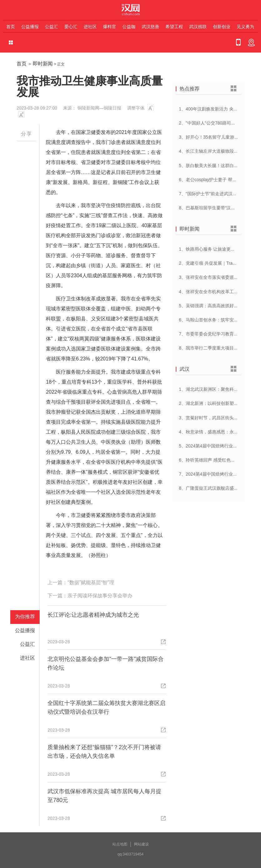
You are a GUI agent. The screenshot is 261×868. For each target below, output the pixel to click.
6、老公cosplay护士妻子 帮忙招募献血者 (219, 180)
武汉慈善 (150, 27)
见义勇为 (245, 27)
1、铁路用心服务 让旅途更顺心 (209, 249)
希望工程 (174, 27)
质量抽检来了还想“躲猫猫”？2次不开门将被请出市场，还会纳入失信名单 (104, 752)
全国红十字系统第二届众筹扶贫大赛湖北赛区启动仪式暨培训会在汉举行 (106, 707)
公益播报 (30, 27)
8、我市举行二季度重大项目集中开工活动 (219, 348)
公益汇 (52, 27)
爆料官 (110, 27)
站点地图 (120, 844)
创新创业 (222, 27)
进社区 (90, 27)
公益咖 (129, 27)
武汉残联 (198, 27)
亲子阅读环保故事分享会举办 (100, 596)
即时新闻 (43, 64)
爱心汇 (71, 27)
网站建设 (141, 844)
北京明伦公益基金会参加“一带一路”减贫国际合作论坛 (106, 663)
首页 (11, 27)
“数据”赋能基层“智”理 (91, 582)
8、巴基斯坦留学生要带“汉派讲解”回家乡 (219, 208)
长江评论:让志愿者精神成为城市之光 (93, 615)
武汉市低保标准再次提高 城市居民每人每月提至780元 (104, 796)
